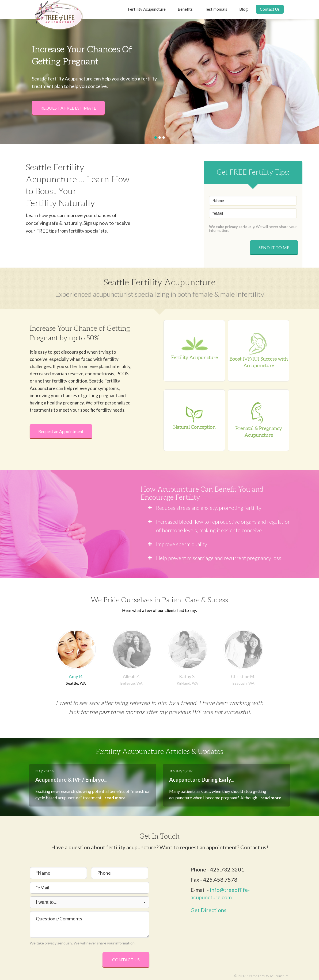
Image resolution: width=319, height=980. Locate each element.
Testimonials (216, 9)
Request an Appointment (61, 431)
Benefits (185, 9)
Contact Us (270, 9)
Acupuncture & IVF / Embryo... (71, 780)
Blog (244, 9)
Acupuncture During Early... (202, 780)
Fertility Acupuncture (147, 9)
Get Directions (208, 910)
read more (115, 798)
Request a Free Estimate (68, 108)
